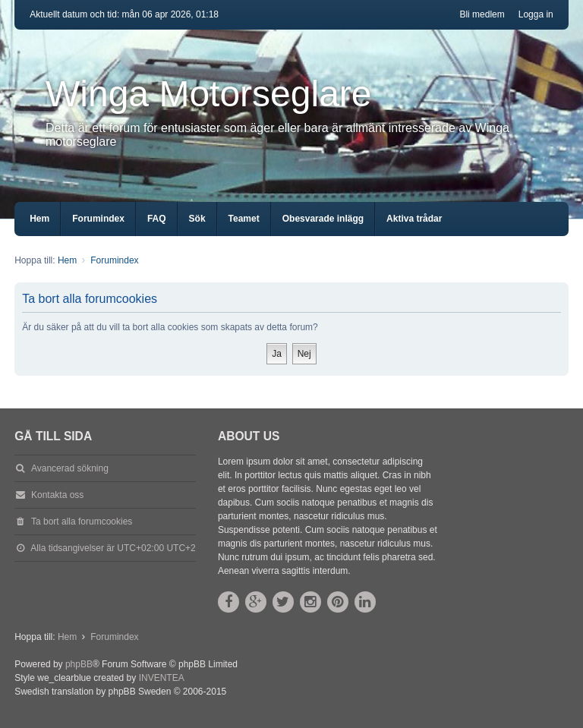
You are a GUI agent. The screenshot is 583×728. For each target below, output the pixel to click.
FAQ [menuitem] (157, 219)
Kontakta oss (57, 495)
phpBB (79, 664)
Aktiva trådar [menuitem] (414, 219)
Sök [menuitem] (197, 219)
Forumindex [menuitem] (98, 219)
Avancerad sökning (70, 468)
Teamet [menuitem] (244, 219)
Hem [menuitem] (39, 219)
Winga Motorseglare (209, 94)
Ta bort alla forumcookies (82, 522)
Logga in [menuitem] (536, 14)
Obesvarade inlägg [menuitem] (323, 219)
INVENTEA (162, 678)
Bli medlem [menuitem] (482, 14)
